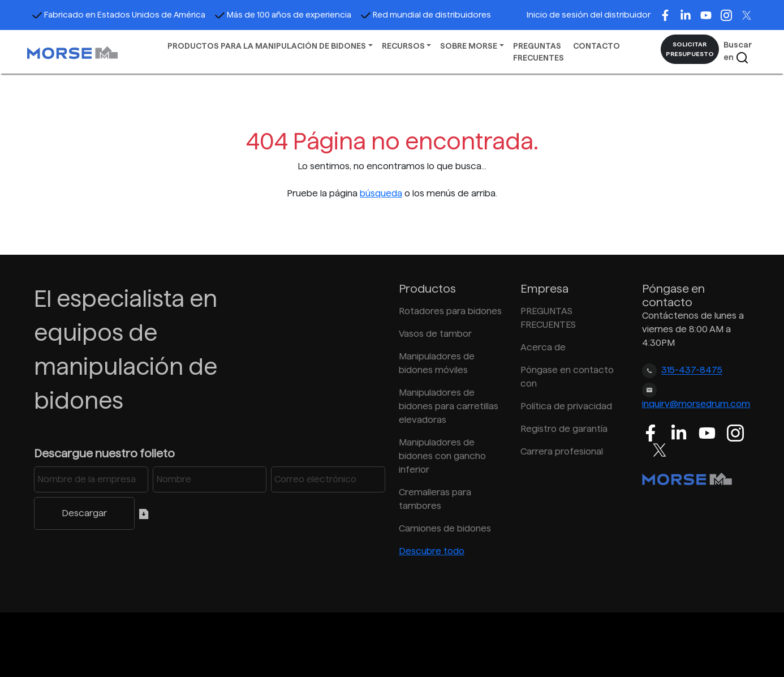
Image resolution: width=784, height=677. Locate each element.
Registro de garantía (564, 429)
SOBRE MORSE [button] (469, 46)
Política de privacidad (566, 406)
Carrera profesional (562, 451)
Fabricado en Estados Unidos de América (119, 15)
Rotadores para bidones (450, 311)
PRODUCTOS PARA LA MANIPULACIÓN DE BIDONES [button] (267, 46)
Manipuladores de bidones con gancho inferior (442, 456)
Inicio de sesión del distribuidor (589, 15)
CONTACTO (596, 46)
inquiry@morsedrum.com (696, 404)
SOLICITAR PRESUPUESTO (690, 49)
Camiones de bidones (445, 528)
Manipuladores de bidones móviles (437, 363)
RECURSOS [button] (403, 46)
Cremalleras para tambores (435, 499)
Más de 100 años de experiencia (283, 15)
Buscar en (738, 52)
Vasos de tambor (435, 334)
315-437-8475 (692, 370)
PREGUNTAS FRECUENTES (539, 52)
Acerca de (543, 347)
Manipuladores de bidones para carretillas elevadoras (449, 406)
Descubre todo (432, 551)
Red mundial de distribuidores (426, 15)
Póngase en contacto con (567, 377)
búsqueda (381, 193)
